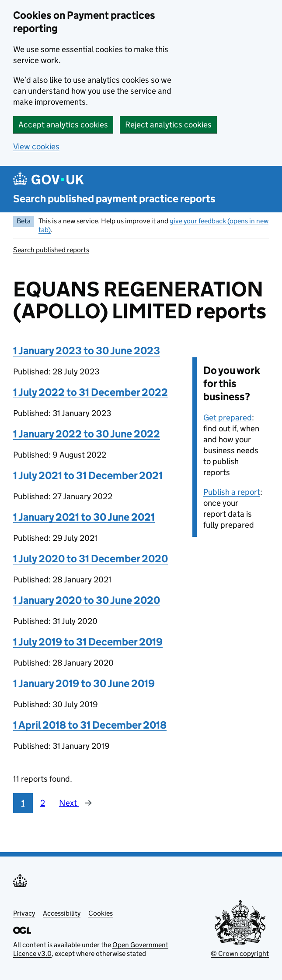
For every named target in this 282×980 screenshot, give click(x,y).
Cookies (101, 913)
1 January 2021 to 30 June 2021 (84, 517)
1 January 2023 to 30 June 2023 (87, 351)
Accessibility (62, 913)
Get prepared (228, 418)
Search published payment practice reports (114, 199)
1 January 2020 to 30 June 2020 (87, 600)
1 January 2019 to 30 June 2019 (84, 683)
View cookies (36, 146)
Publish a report (232, 492)
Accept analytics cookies (63, 125)
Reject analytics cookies (168, 125)
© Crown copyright (240, 954)
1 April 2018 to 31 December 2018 (90, 725)
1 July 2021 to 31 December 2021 (88, 475)
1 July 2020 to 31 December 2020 (91, 559)
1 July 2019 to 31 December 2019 (88, 642)
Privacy (24, 913)
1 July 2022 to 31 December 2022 (91, 392)
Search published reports (51, 250)
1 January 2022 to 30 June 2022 (87, 434)
